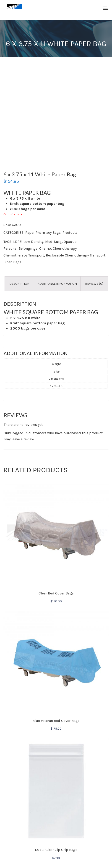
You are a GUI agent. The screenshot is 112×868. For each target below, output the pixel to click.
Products (70, 232)
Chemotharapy (65, 248)
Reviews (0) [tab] (94, 284)
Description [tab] (19, 284)
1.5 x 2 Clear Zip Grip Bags (56, 850)
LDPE (17, 242)
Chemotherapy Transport (24, 255)
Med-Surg (53, 242)
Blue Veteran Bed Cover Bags (56, 721)
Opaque (70, 242)
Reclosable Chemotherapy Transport (76, 255)
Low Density (33, 242)
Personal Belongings (20, 248)
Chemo (45, 248)
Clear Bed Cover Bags (56, 593)
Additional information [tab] (57, 284)
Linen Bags (12, 262)
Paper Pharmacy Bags (43, 232)
